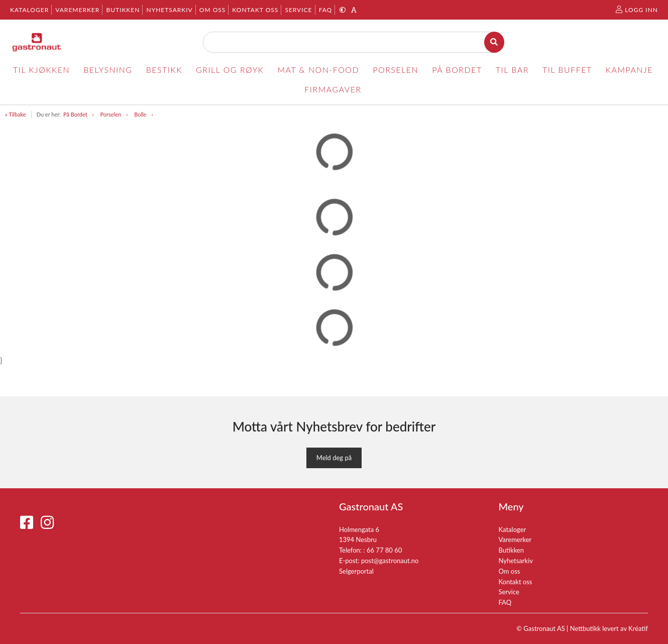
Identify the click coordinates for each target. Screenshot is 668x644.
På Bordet (75, 114)
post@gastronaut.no (390, 561)
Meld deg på (334, 458)
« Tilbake (16, 114)
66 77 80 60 (384, 550)
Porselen (111, 114)
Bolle (140, 114)
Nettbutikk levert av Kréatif (609, 628)
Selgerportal (356, 571)
